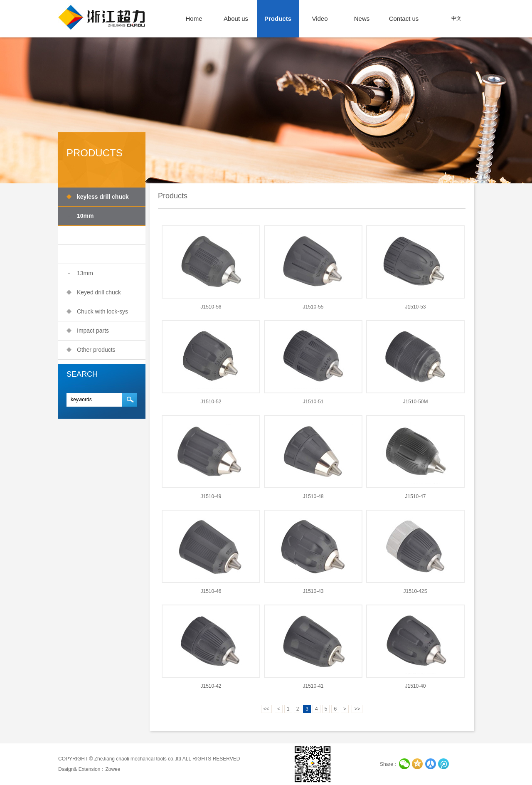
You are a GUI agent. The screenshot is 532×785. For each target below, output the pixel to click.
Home (194, 19)
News (362, 19)
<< (266, 709)
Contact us (404, 19)
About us (236, 19)
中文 (456, 18)
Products (278, 19)
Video (320, 19)
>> (357, 709)
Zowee (113, 769)
